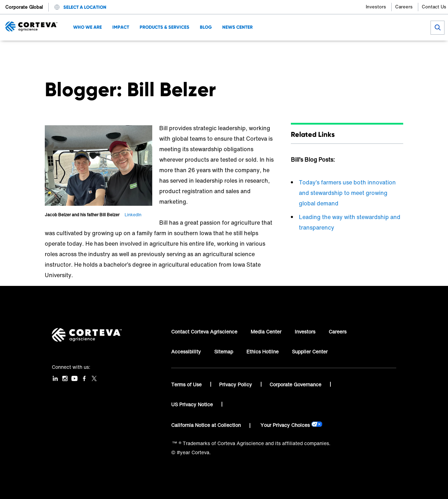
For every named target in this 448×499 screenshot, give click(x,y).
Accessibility (186, 352)
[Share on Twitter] (364, 51)
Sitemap (224, 352)
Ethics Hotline (262, 352)
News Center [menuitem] (237, 27)
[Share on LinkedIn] (376, 51)
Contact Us (434, 7)
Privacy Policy (236, 384)
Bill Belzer (119, 51)
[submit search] (437, 28)
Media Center (266, 332)
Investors (376, 7)
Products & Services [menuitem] (164, 27)
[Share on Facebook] (353, 51)
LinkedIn (133, 215)
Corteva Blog (82, 51)
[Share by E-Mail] (399, 51)
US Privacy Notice (193, 404)
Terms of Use (187, 384)
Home (51, 51)
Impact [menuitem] (121, 27)
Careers (404, 7)
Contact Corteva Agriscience (204, 332)
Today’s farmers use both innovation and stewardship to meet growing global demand (347, 193)
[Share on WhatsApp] (387, 51)
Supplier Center (310, 352)
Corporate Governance (296, 384)
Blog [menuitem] (206, 27)
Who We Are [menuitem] (87, 27)
